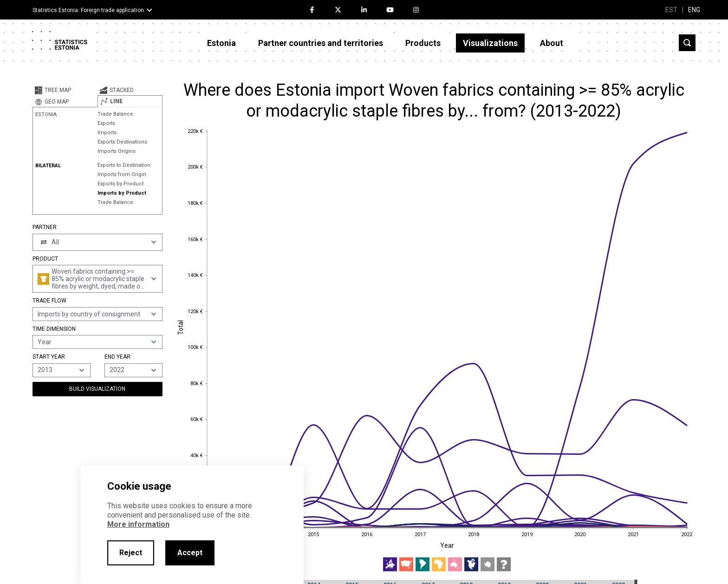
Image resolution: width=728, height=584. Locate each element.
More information (138, 524)
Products (423, 43)
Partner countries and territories (321, 43)
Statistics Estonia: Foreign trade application (88, 10)
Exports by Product (120, 184)
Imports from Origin (122, 174)
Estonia (221, 43)
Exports (106, 123)
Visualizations (490, 43)
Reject (131, 553)
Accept (190, 553)
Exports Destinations (122, 142)
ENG (694, 10)
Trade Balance (115, 114)
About (552, 43)
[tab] (65, 90)
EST (671, 10)
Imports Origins (117, 151)
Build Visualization (97, 389)
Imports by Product (122, 193)
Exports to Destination (124, 165)
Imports (107, 133)
